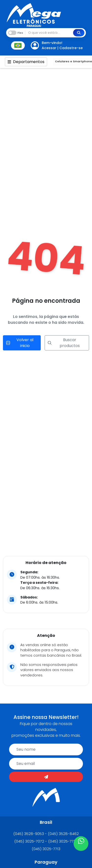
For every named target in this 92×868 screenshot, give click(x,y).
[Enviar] (46, 777)
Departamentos (26, 62)
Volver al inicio (20, 343)
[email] (46, 764)
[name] (46, 749)
